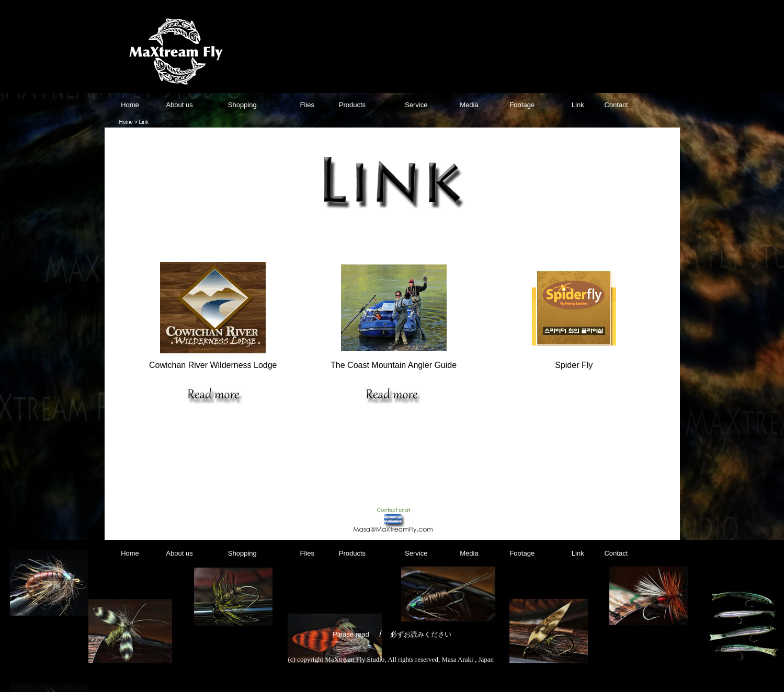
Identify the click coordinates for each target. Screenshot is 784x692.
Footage (521, 105)
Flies (307, 105)
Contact (616, 105)
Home (130, 105)
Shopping (243, 105)
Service (415, 105)
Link (578, 105)
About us (179, 105)
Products (352, 105)
